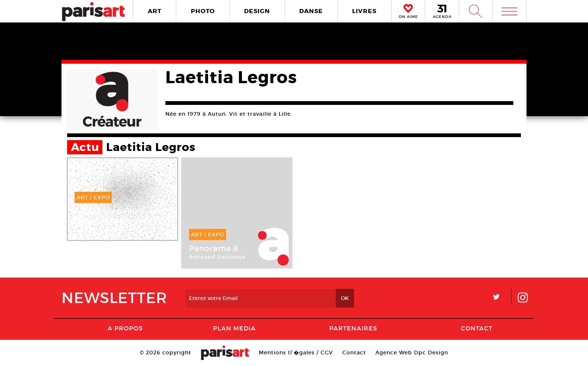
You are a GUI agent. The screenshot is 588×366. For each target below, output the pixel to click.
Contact (477, 328)
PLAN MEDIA (234, 328)
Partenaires (353, 328)
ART (155, 11)
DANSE (311, 11)
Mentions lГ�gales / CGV (296, 353)
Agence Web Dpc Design (412, 353)
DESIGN (257, 11)
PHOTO (203, 11)
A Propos (125, 328)
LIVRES (364, 11)
